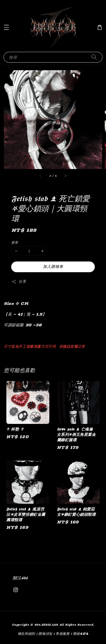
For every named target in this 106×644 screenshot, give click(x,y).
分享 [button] (19, 282)
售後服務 (63, 634)
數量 (15, 242)
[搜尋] (94, 57)
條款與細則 (27, 634)
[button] (6, 27)
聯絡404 (81, 634)
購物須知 (45, 634)
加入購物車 (53, 266)
